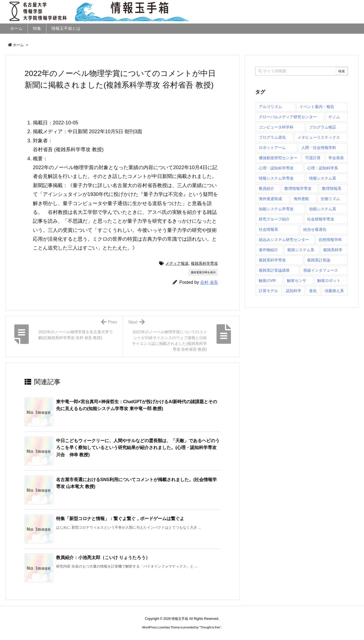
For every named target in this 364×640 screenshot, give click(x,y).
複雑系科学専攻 (204, 263)
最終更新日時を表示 (203, 272)
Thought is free (210, 627)
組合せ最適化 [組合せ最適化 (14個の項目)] (315, 229)
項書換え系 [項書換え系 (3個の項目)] (334, 291)
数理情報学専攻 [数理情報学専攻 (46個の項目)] (298, 188)
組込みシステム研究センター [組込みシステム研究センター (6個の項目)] (284, 240)
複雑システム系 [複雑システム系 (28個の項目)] (301, 250)
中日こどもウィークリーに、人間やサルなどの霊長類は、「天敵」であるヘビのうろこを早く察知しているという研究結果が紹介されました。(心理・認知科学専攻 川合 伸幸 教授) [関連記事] (138, 448)
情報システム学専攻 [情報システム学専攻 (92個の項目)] (276, 178)
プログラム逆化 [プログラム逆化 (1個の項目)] (272, 137)
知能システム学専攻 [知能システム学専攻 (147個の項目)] (276, 209)
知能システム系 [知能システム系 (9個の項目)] (323, 209)
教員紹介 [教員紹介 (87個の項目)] (267, 188)
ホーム (18, 45)
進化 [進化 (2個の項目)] (313, 291)
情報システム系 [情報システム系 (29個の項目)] (323, 178)
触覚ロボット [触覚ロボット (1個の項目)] (329, 280)
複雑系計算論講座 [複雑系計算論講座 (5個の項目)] (274, 270)
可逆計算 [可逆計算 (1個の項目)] (313, 158)
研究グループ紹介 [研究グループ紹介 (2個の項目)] (274, 219)
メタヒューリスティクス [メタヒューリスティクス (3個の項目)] (319, 137)
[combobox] (302, 71)
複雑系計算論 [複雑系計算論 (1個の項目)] (319, 260)
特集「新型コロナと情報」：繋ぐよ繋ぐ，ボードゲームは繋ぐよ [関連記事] (120, 519)
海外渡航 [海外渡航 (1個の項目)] (301, 199)
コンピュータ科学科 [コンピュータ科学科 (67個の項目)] (276, 127)
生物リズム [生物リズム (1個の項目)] (330, 199)
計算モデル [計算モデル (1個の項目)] (268, 291)
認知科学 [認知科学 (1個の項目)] (294, 291)
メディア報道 (177, 263)
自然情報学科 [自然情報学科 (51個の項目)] (330, 240)
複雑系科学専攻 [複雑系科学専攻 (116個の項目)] (272, 260)
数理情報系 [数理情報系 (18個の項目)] (332, 188)
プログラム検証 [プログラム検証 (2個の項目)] (323, 127)
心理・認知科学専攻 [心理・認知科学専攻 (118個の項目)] (276, 168)
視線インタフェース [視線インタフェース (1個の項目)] (321, 270)
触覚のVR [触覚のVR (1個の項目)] (267, 280)
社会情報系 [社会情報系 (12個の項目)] (268, 229)
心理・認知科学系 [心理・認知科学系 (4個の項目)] (323, 168)
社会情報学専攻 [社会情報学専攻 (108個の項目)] (321, 219)
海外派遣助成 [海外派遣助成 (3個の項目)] (270, 199)
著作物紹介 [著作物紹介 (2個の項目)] (268, 250)
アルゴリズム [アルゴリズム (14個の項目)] (270, 107)
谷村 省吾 (209, 282)
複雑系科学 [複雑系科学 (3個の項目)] (333, 250)
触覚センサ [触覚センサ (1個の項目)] (297, 280)
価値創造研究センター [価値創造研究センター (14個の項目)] (278, 158)
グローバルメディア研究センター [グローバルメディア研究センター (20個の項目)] (288, 117)
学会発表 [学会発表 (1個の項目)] (336, 158)
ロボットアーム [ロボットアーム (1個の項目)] (272, 148)
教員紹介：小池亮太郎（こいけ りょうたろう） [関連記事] (103, 558)
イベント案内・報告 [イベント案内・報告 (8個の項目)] (317, 107)
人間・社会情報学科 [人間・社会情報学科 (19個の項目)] (319, 148)
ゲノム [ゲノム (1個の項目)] (334, 117)
